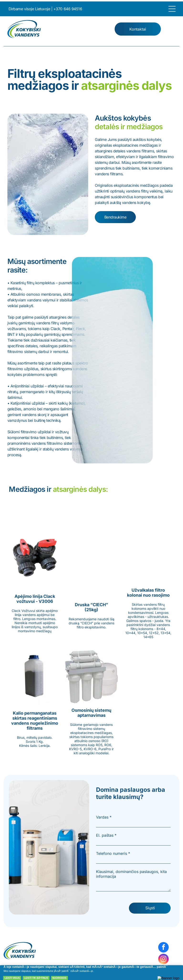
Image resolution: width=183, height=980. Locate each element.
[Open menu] (172, 9)
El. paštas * (106, 835)
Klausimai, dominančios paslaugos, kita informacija (131, 874)
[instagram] (163, 960)
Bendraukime (115, 217)
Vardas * (104, 817)
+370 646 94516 (68, 9)
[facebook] (163, 948)
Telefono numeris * (113, 853)
